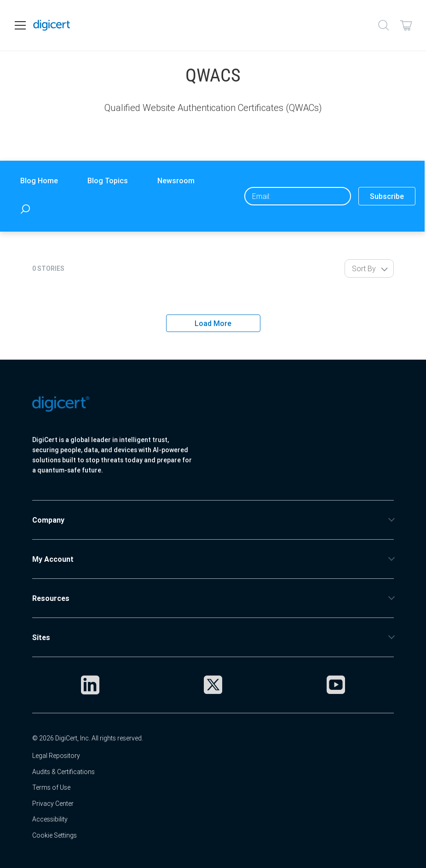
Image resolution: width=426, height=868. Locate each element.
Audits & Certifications (63, 772)
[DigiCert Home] (52, 25)
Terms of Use (51, 787)
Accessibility (50, 819)
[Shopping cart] (406, 25)
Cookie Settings (55, 835)
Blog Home (39, 181)
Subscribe (387, 196)
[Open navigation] (20, 25)
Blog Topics (108, 181)
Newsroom (176, 181)
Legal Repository (56, 756)
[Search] (384, 25)
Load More (213, 323)
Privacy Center (53, 804)
